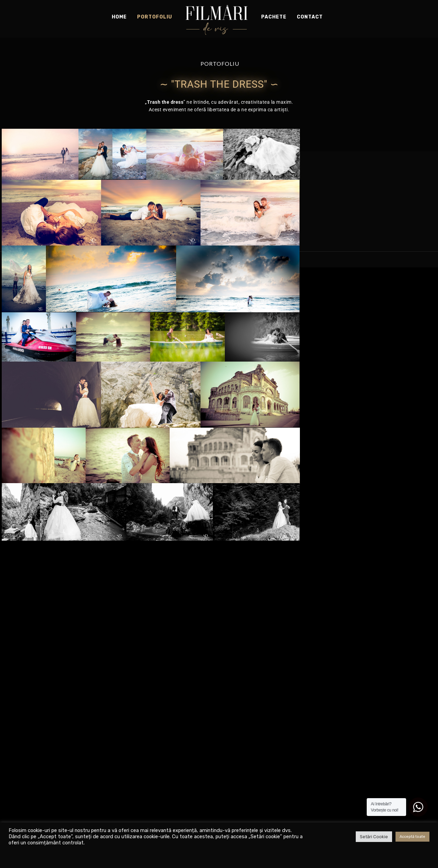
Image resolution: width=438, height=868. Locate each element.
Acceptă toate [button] (412, 837)
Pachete (274, 17)
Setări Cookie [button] (374, 837)
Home (119, 17)
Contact (310, 17)
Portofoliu (155, 17)
